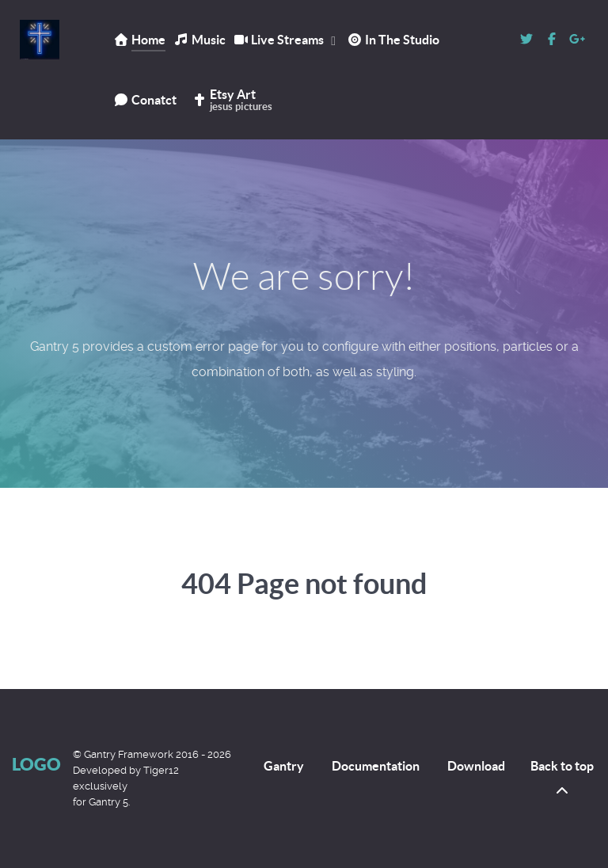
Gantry (284, 766)
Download (476, 766)
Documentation (376, 766)
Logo (36, 764)
